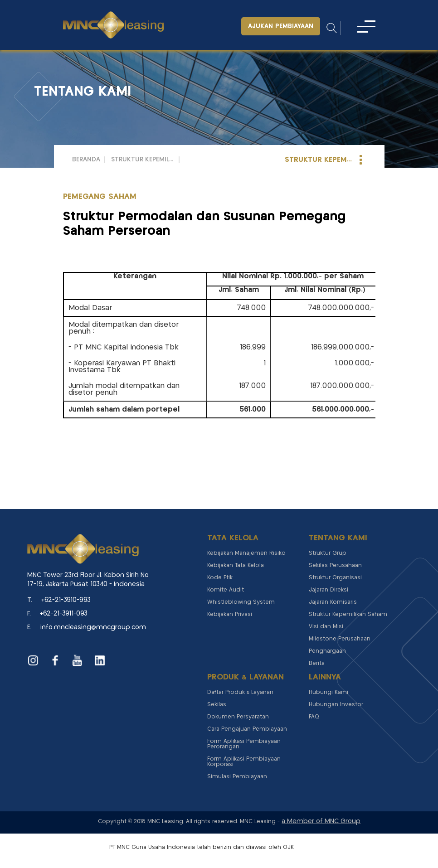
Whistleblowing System (241, 602)
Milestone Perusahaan (340, 639)
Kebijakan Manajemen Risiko (246, 553)
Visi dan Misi (326, 627)
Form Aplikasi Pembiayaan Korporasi (244, 762)
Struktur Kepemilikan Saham (143, 160)
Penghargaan (327, 651)
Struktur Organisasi (335, 578)
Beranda (86, 160)
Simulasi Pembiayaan (237, 777)
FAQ (314, 717)
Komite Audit (226, 590)
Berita (317, 663)
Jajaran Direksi (328, 590)
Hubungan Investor (336, 705)
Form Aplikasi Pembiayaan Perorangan (244, 744)
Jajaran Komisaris (333, 602)
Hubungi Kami (328, 692)
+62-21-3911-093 (64, 614)
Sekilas (217, 705)
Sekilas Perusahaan (335, 565)
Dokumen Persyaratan (238, 717)
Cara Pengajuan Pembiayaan (247, 729)
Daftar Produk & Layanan (240, 692)
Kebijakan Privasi (230, 614)
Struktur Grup (328, 553)
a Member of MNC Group (321, 821)
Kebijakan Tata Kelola (236, 565)
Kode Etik (220, 578)
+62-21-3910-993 (66, 600)
